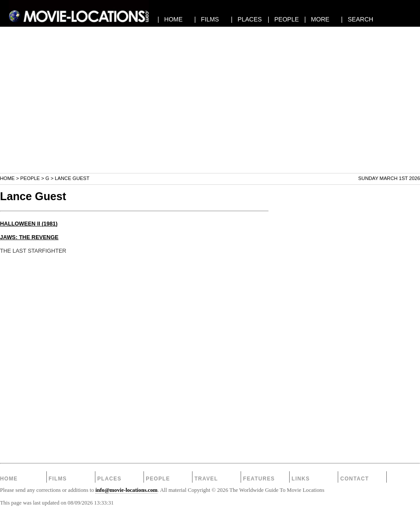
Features (259, 479)
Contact (355, 479)
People (30, 178)
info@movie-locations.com (126, 490)
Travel (206, 479)
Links (301, 479)
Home (7, 178)
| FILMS (207, 19)
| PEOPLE (283, 19)
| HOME (170, 19)
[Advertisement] (210, 111)
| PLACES (247, 19)
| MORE (317, 19)
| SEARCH (357, 19)
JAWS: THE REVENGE (29, 237)
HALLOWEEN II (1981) (29, 224)
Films (58, 479)
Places (109, 479)
